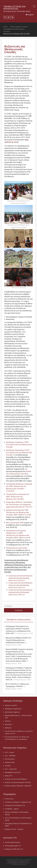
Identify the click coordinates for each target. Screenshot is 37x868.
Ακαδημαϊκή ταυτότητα (13, 772)
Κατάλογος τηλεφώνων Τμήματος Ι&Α (18, 802)
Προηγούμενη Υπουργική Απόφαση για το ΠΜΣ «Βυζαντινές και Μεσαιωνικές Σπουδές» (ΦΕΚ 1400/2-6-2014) (18, 534)
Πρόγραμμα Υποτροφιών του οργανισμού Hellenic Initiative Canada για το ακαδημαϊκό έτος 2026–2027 (18, 630)
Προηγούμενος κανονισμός (17, 548)
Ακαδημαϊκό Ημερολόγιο (13, 709)
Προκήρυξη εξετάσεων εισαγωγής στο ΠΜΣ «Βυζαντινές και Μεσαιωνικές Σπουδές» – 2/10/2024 (19, 487)
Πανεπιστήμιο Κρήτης (12, 842)
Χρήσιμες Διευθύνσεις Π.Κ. (14, 849)
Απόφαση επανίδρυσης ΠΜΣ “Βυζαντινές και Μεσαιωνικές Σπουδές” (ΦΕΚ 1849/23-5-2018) (19, 512)
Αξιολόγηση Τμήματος (12, 712)
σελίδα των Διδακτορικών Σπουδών (19, 472)
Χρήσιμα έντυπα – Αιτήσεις (14, 829)
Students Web (10, 762)
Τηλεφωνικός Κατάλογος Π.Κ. (15, 805)
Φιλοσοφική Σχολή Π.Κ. (13, 846)
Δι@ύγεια (8, 728)
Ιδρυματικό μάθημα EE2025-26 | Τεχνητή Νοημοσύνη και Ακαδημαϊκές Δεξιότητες (19, 640)
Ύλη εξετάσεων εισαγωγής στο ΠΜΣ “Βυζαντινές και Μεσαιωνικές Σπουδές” (18, 497)
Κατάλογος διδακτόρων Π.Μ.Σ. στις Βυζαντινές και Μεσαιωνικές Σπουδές (19, 452)
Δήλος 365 (8, 776)
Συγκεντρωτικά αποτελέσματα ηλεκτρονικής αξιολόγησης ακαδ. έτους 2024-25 (20, 578)
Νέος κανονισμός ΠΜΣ (15, 523)
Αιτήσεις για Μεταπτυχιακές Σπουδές (18, 782)
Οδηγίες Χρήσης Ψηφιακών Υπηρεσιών (18, 786)
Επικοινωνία (9, 799)
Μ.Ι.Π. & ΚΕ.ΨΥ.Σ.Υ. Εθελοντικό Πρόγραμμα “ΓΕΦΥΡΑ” (17, 685)
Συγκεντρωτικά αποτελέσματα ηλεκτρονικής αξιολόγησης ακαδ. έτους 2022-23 (20, 592)
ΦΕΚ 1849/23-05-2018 (16, 141)
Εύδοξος (8, 766)
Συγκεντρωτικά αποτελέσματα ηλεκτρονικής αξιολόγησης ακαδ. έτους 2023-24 (20, 585)
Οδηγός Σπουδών (11, 705)
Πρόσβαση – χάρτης (12, 809)
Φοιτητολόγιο (10, 759)
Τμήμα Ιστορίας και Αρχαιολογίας (14, 8)
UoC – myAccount (11, 769)
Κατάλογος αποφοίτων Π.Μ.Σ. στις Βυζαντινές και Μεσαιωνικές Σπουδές (19, 445)
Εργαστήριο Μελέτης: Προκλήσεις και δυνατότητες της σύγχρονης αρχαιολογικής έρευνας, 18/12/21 (19, 504)
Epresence (8, 724)
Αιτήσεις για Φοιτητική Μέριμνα (16, 779)
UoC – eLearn (9, 752)
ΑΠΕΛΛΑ (8, 721)
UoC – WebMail (10, 756)
